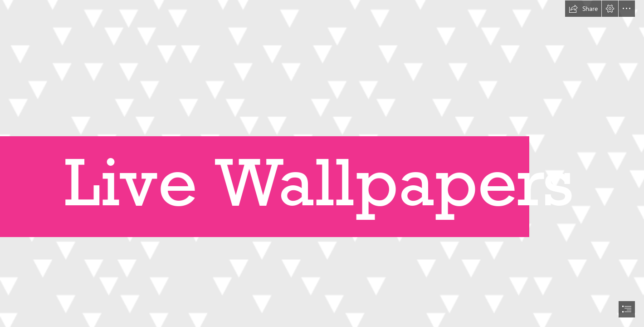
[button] (583, 9)
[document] (322, 163)
